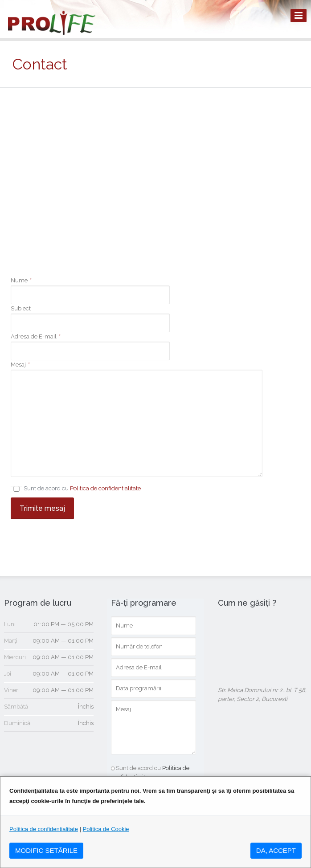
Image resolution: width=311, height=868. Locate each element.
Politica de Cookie (106, 829)
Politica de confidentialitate (105, 488)
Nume (21, 280)
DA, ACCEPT (276, 850)
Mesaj (20, 365)
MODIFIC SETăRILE (46, 850)
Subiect (21, 308)
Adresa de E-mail (36, 336)
